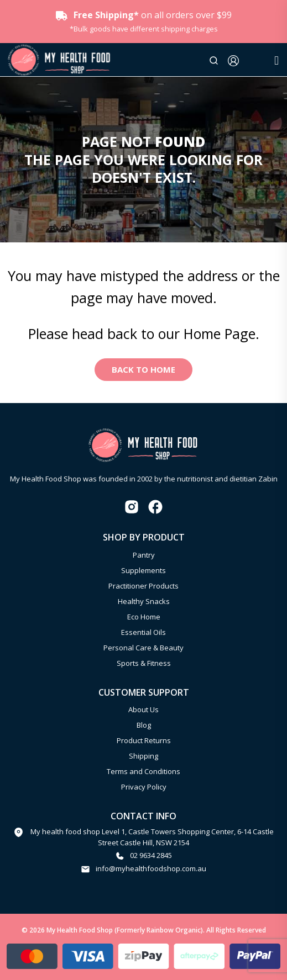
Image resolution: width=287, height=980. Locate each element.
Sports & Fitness (144, 663)
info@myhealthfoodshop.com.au (151, 868)
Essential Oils (143, 632)
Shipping (143, 756)
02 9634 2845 (151, 855)
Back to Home (143, 369)
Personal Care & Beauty (143, 648)
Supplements (143, 570)
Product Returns (144, 740)
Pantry (144, 555)
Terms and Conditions (143, 771)
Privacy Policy (144, 787)
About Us (143, 709)
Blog (144, 725)
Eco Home (144, 617)
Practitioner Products (143, 586)
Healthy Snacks (144, 601)
